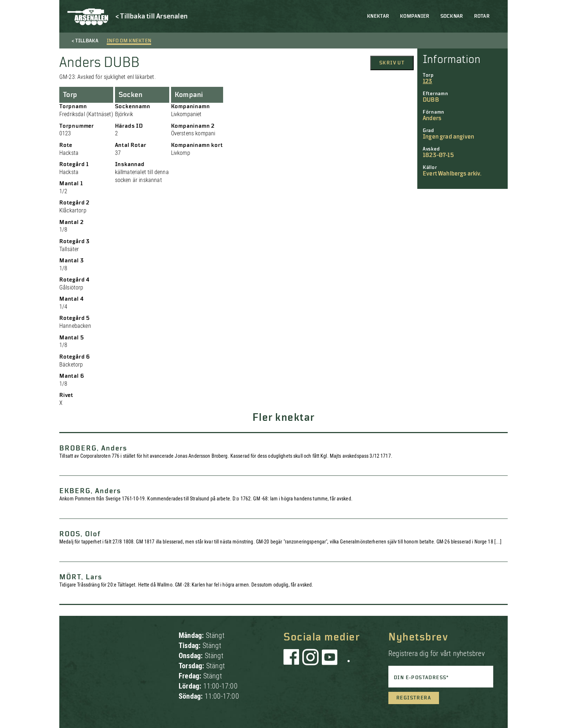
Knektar (378, 16)
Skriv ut (392, 63)
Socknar (452, 16)
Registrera (414, 698)
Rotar (482, 16)
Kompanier (415, 16)
